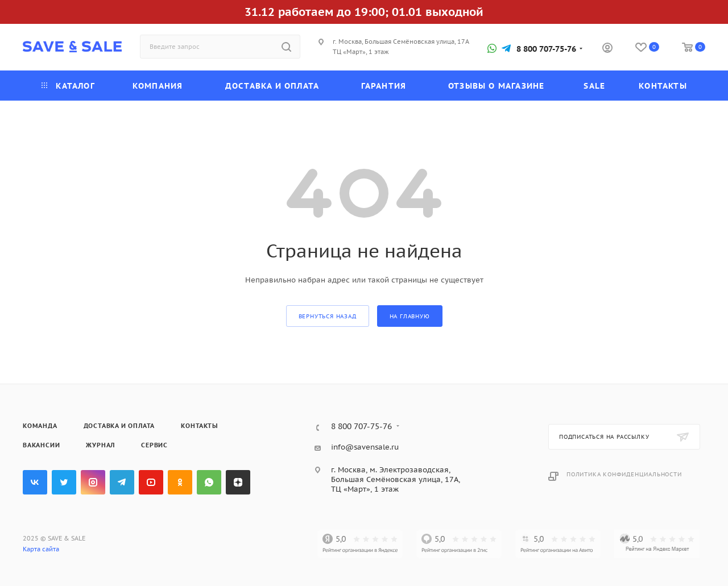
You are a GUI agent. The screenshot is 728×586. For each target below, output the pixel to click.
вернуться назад (328, 316)
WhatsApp (209, 482)
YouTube (151, 482)
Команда (40, 426)
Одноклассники (180, 482)
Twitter (64, 482)
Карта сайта (41, 549)
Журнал (100, 445)
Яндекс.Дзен (238, 482)
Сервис (154, 445)
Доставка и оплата (119, 426)
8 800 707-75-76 (546, 49)
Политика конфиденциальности (624, 474)
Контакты (199, 426)
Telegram (122, 482)
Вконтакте (35, 482)
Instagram (93, 482)
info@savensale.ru (365, 447)
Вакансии (41, 445)
